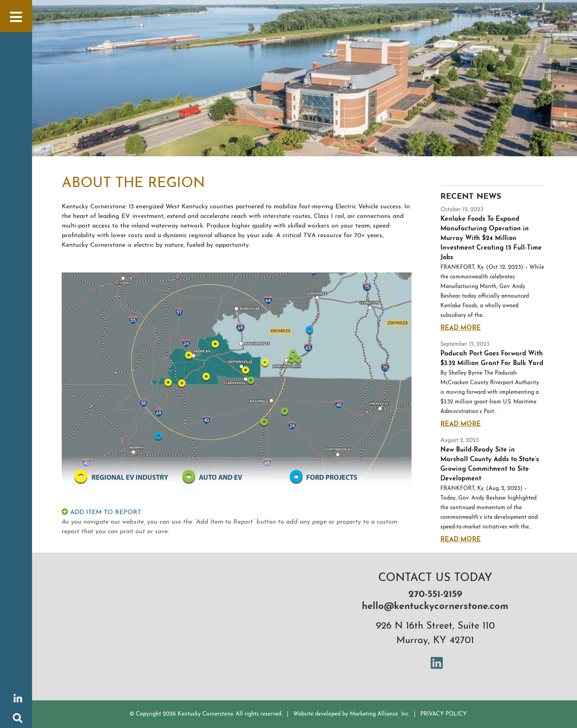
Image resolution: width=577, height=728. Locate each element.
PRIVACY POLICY (444, 714)
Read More (461, 328)
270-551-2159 (435, 595)
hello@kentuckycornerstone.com (435, 607)
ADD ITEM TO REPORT (101, 512)
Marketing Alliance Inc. (379, 714)
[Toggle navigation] (16, 16)
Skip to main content (0, 6)
